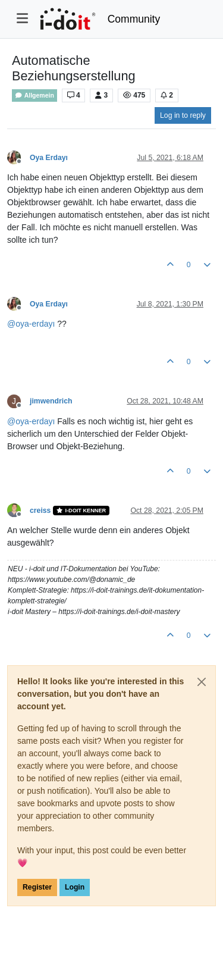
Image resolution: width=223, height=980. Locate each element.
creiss (40, 511)
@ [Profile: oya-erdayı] (31, 324)
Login (75, 887)
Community (134, 19)
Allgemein (34, 96)
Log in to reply (183, 115)
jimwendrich (51, 401)
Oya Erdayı (49, 158)
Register (37, 887)
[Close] (202, 682)
